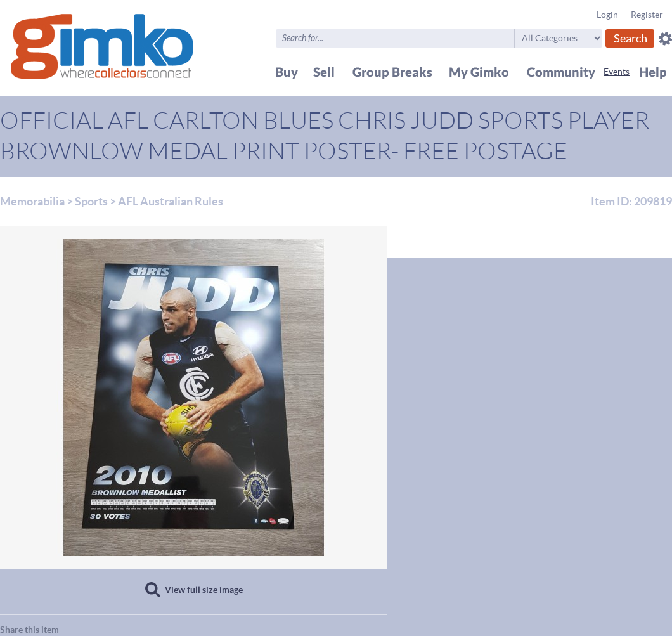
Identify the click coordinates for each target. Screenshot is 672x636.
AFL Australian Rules (171, 201)
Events (617, 72)
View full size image (204, 590)
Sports (91, 201)
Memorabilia (32, 201)
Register (647, 15)
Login (607, 15)
